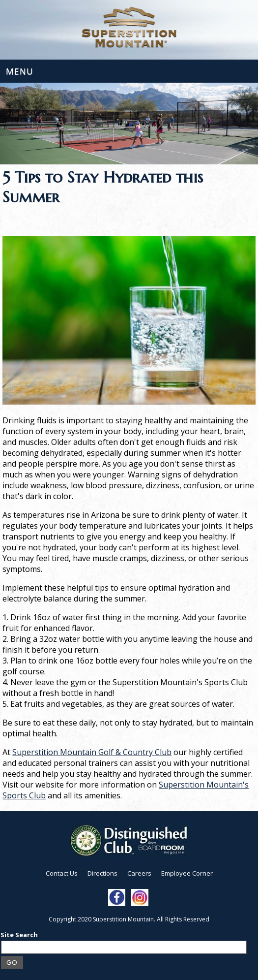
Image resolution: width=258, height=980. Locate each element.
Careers (139, 873)
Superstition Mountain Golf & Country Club (92, 752)
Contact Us (62, 873)
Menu (20, 71)
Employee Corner (187, 873)
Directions (102, 873)
